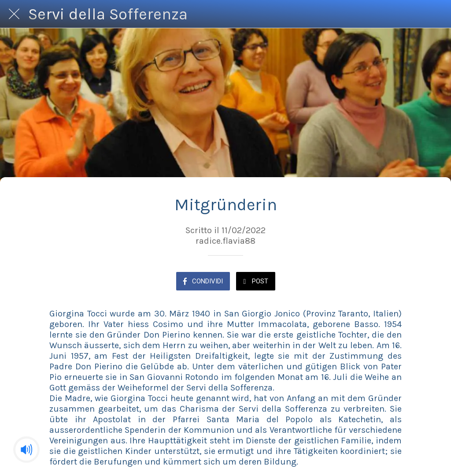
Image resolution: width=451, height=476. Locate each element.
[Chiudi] (14, 14)
